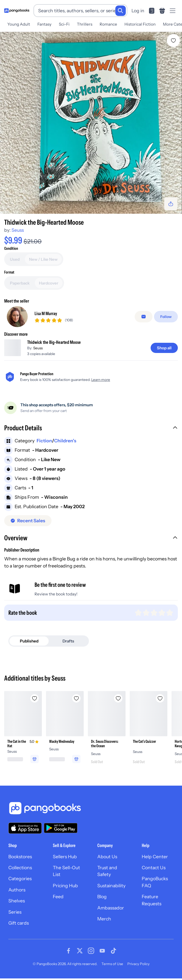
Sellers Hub (65, 857)
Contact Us (154, 868)
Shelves (17, 901)
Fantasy (44, 24)
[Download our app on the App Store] (25, 828)
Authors (17, 890)
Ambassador (111, 908)
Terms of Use (112, 964)
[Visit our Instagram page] (91, 951)
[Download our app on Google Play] (61, 828)
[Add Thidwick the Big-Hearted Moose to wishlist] (173, 40)
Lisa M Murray (46, 313)
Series (15, 912)
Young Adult (19, 24)
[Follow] (166, 317)
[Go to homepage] (17, 11)
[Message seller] (144, 317)
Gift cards (19, 923)
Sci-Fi (64, 24)
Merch (104, 919)
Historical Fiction (140, 24)
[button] (91, 428)
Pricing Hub (65, 886)
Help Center (155, 857)
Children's (65, 441)
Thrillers (85, 24)
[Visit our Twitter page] (80, 951)
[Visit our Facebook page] (69, 951)
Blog (102, 897)
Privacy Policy (138, 964)
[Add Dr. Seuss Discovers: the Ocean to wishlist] (118, 698)
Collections (20, 868)
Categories (20, 878)
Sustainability (111, 886)
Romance (108, 24)
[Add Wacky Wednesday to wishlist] (76, 698)
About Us (107, 857)
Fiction (44, 441)
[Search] (121, 11)
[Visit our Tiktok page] (113, 951)
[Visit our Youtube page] (102, 951)
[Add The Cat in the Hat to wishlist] (35, 698)
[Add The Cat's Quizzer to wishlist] (160, 698)
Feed (58, 897)
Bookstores (20, 857)
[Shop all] (164, 348)
